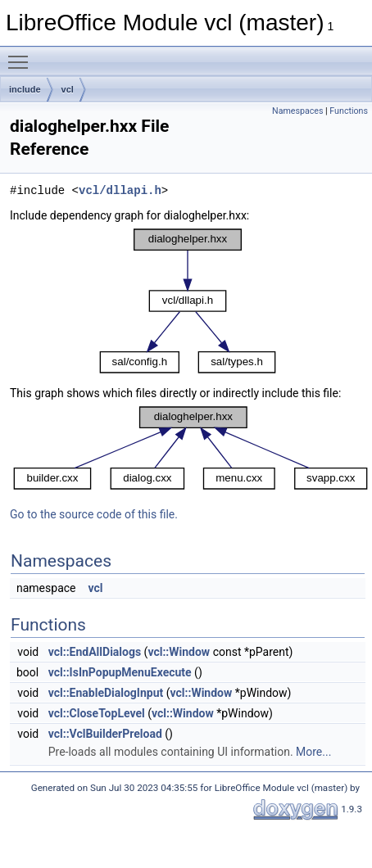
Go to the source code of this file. (94, 514)
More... (313, 752)
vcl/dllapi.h (120, 190)
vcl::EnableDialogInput (106, 693)
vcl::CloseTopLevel (97, 713)
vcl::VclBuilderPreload (105, 734)
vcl (68, 89)
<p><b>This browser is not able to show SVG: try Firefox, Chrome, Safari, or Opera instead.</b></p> (188, 301)
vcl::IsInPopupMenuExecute (120, 672)
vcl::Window (179, 652)
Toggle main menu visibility (22, 55)
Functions (349, 111)
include (25, 89)
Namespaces (297, 111)
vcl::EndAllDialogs (95, 652)
